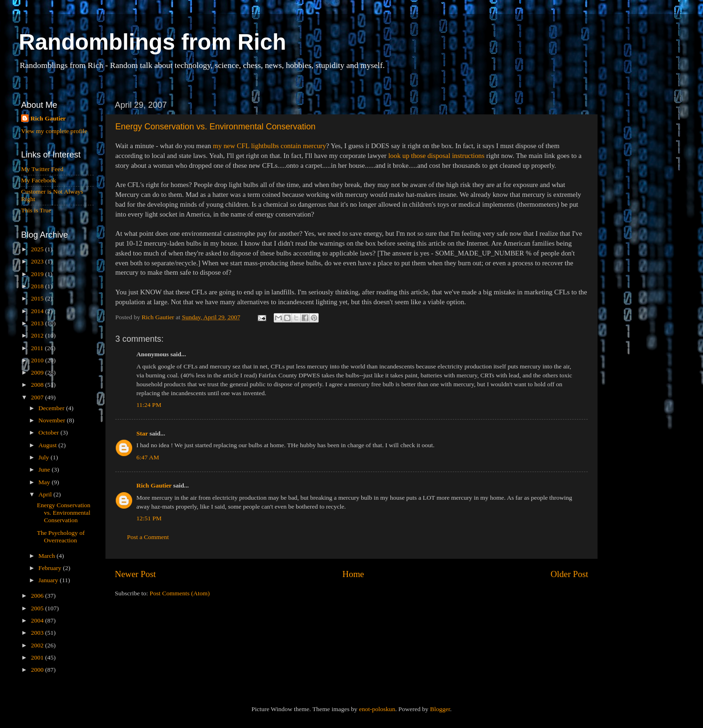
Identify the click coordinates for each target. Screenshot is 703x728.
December (52, 408)
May (45, 482)
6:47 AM (148, 457)
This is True (36, 210)
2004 (38, 620)
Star (142, 433)
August (48, 445)
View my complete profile (54, 131)
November (52, 420)
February (51, 568)
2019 (38, 274)
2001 (38, 657)
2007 (38, 397)
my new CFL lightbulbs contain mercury (269, 146)
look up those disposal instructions (436, 156)
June (45, 469)
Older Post (569, 574)
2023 (38, 261)
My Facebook (39, 180)
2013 (38, 323)
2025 (38, 249)
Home (353, 574)
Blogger (440, 709)
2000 (38, 670)
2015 (38, 298)
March (48, 556)
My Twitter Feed (42, 169)
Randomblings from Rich (153, 42)
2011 (38, 348)
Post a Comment (148, 537)
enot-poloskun (377, 709)
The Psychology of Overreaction (61, 537)
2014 (38, 311)
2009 (38, 372)
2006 (38, 596)
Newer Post (135, 574)
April (46, 494)
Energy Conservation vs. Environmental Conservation (215, 127)
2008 (38, 385)
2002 (38, 645)
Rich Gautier (154, 485)
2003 (38, 633)
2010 (38, 360)
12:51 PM (149, 518)
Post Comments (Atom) (179, 593)
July (45, 457)
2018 (38, 286)
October (49, 432)
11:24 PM (149, 405)
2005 (38, 608)
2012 (38, 335)
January (49, 580)
